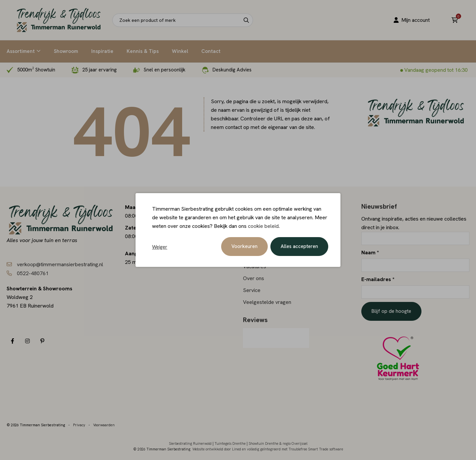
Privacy (79, 424)
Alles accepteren (299, 247)
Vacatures (255, 266)
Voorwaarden (104, 424)
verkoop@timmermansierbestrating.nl (60, 264)
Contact (211, 51)
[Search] (246, 20)
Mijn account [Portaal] (411, 20)
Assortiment (21, 51)
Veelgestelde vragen (267, 302)
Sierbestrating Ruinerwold (190, 442)
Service (252, 290)
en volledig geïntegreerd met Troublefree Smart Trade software (293, 448)
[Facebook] (12, 341)
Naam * (370, 252)
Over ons (254, 278)
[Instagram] (27, 341)
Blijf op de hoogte (391, 311)
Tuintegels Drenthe (230, 442)
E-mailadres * (378, 279)
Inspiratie (102, 51)
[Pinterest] (42, 341)
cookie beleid (263, 227)
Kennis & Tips (143, 51)
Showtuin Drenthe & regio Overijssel (278, 442)
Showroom (66, 51)
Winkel (180, 51)
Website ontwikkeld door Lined (217, 448)
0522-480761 (33, 273)
